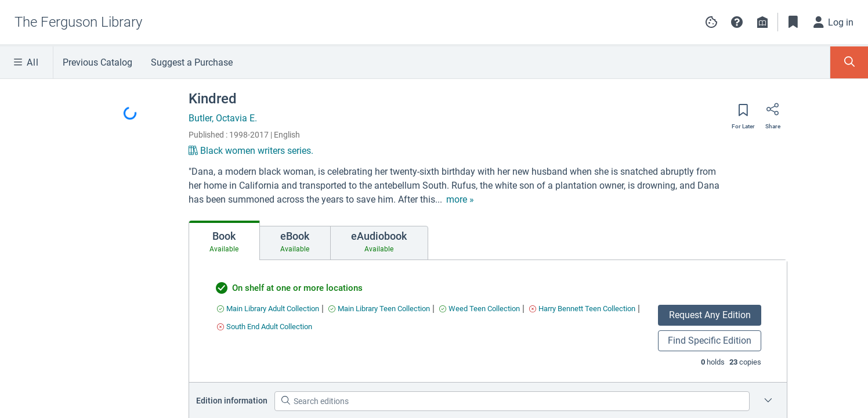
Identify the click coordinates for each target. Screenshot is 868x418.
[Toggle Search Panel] (849, 62)
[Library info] (762, 22)
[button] (737, 22)
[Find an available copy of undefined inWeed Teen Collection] (480, 309)
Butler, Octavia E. (223, 118)
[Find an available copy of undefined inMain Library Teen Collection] (379, 309)
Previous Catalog (97, 62)
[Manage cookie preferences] (711, 22)
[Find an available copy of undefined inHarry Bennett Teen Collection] (582, 309)
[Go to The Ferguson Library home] (78, 22)
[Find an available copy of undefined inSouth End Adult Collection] (265, 327)
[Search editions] (512, 401)
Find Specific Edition (710, 340)
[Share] (773, 113)
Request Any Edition (710, 315)
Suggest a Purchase (192, 62)
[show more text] (460, 200)
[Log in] (834, 22)
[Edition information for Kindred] (768, 401)
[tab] (224, 240)
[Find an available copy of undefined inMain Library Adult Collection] (268, 309)
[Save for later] (743, 114)
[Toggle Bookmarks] (793, 22)
